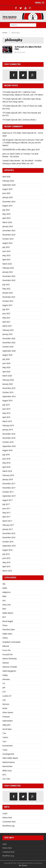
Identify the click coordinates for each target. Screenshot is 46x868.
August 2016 (7, 550)
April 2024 (6, 218)
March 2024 (7, 222)
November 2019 (9, 388)
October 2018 (8, 442)
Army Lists (7, 605)
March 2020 (7, 376)
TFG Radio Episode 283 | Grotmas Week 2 (19, 120)
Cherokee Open (9, 629)
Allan (4, 596)
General (6, 663)
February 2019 (8, 425)
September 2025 (9, 185)
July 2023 (6, 247)
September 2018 (9, 446)
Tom (4, 741)
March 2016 (7, 571)
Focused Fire (8, 654)
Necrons (6, 704)
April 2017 (6, 517)
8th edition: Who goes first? (29, 149)
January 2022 (8, 293)
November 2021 (9, 297)
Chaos (5, 625)
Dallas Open (7, 634)
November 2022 (9, 280)
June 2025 (6, 193)
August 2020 (7, 355)
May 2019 (6, 413)
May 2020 (6, 367)
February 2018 (8, 475)
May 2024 (6, 214)
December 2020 (9, 338)
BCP (4, 617)
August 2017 (7, 500)
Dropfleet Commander (11, 642)
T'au (4, 733)
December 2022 (9, 276)
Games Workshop (10, 659)
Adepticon (6, 592)
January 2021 (8, 334)
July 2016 (6, 554)
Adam (5, 588)
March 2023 (7, 264)
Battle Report (8, 613)
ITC (4, 683)
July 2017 (6, 504)
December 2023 (9, 230)
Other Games (8, 712)
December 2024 (9, 202)
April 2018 (6, 467)
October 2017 (8, 492)
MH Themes (23, 865)
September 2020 (9, 351)
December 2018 (9, 434)
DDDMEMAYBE (9, 149)
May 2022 (6, 289)
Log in (5, 813)
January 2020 (8, 384)
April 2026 (6, 177)
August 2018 (7, 450)
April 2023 (6, 260)
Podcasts (6, 717)
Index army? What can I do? (23, 163)
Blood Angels (8, 621)
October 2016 (8, 542)
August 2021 (7, 305)
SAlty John (6, 725)
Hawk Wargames (9, 671)
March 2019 (7, 421)
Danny (5, 638)
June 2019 (6, 409)
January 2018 (8, 479)
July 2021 (6, 309)
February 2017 (8, 525)
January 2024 (8, 226)
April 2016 (6, 566)
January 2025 (8, 197)
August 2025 (7, 189)
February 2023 (8, 268)
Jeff (4, 688)
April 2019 (6, 417)
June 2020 (6, 363)
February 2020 (8, 380)
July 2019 (6, 405)
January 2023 (8, 272)
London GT (7, 696)
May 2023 (6, 255)
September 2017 (9, 496)
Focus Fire (7, 650)
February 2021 (8, 330)
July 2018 (6, 455)
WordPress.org (8, 826)
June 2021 (6, 313)
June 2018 (6, 459)
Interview (6, 679)
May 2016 (6, 562)
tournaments (8, 746)
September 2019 (9, 396)
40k (4, 584)
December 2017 (9, 483)
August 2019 (7, 401)
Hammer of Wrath (10, 667)
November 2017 (9, 488)
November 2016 (9, 537)
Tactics (5, 737)
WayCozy (6, 133)
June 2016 (6, 558)
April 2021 (6, 322)
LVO (4, 700)
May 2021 (6, 318)
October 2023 (8, 239)
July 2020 (6, 359)
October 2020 (8, 347)
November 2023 (9, 235)
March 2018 (7, 471)
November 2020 (9, 343)
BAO (4, 609)
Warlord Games (9, 762)
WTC (4, 775)
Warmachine (7, 766)
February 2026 (8, 181)
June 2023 (6, 251)
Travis (5, 750)
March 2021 (7, 326)
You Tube (6, 779)
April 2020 (6, 372)
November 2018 (9, 438)
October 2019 (8, 392)
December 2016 (9, 533)
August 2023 (7, 243)
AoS (4, 601)
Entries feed (7, 818)
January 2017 (8, 529)
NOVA (5, 708)
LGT (4, 692)
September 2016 (9, 546)
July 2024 (6, 210)
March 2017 (7, 521)
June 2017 (6, 508)
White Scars (7, 771)
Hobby (5, 675)
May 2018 (6, 463)
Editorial (6, 646)
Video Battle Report (10, 758)
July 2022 (6, 285)
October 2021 (8, 301)
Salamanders (8, 721)
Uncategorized (8, 754)
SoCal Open (7, 729)
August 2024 (7, 206)
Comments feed (9, 822)
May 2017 (6, 513)
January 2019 (8, 430)
